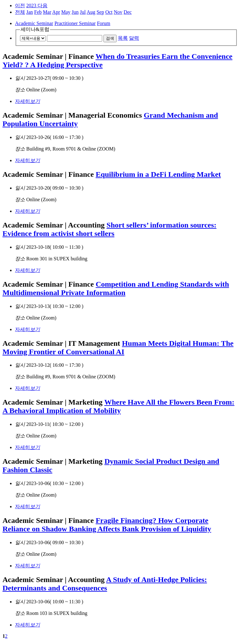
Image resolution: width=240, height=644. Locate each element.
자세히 (27, 101)
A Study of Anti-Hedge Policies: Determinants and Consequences (105, 584)
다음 (42, 5)
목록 (123, 38)
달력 (134, 38)
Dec (128, 12)
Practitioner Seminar (75, 23)
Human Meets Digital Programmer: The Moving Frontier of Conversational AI (118, 348)
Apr (56, 12)
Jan (30, 12)
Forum (104, 23)
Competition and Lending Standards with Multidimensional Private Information (116, 288)
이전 (20, 5)
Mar (47, 12)
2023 (32, 5)
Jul (83, 12)
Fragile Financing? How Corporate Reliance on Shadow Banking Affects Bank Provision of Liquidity (107, 525)
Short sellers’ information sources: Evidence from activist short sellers (110, 229)
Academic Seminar (34, 23)
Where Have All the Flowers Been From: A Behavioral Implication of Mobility (118, 406)
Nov (118, 12)
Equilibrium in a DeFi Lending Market (158, 174)
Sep (100, 12)
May (66, 12)
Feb (38, 12)
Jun (75, 12)
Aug (91, 12)
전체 (20, 12)
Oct (109, 12)
